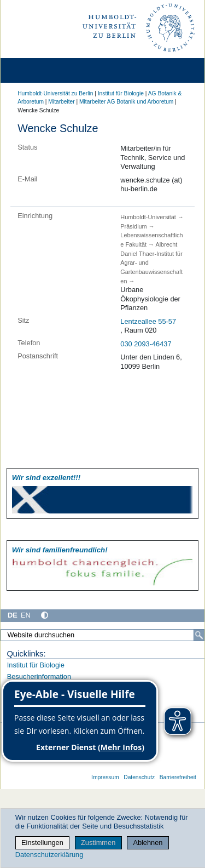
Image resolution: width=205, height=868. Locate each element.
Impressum (105, 777)
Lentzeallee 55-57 (148, 321)
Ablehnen (148, 843)
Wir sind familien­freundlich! (60, 550)
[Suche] (199, 635)
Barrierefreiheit (178, 777)
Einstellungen (42, 843)
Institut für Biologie (121, 93)
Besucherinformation (39, 676)
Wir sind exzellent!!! (46, 478)
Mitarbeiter (61, 102)
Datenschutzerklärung (49, 855)
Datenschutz (139, 777)
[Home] (39, 70)
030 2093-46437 (146, 344)
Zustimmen (98, 843)
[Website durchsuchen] (102, 635)
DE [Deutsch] (13, 615)
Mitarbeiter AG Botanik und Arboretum (126, 102)
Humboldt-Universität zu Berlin (55, 93)
